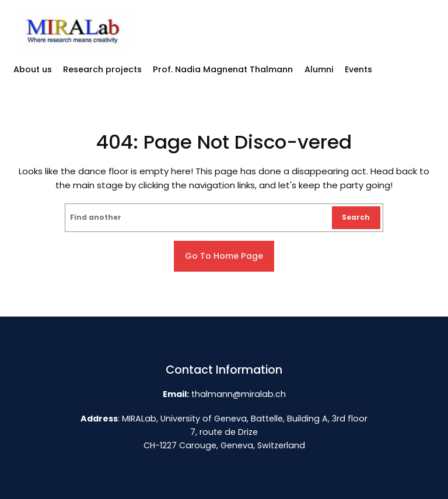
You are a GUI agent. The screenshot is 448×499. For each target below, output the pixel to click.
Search (356, 217)
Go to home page (224, 256)
